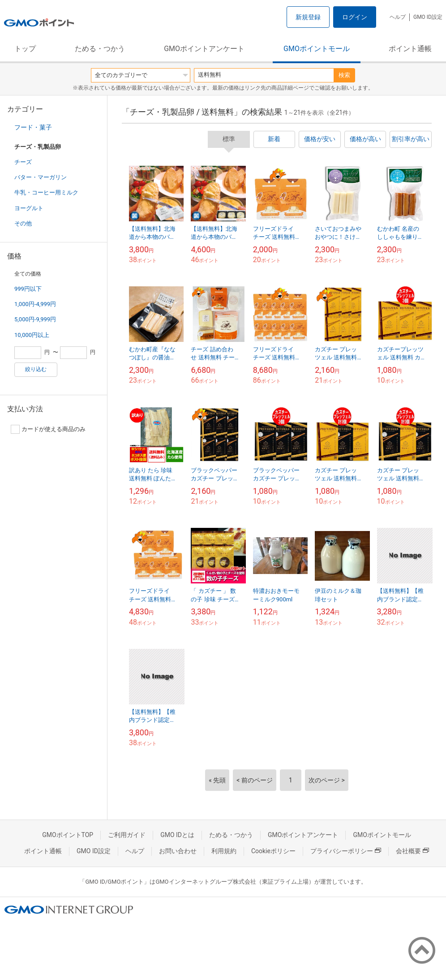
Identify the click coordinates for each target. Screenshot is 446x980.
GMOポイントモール (317, 49)
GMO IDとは (177, 835)
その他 (23, 223)
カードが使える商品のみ (48, 429)
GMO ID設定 (428, 17)
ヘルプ (398, 17)
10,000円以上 (32, 335)
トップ (25, 49)
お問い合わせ (178, 851)
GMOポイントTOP (68, 835)
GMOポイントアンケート (204, 49)
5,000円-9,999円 (35, 319)
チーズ (23, 162)
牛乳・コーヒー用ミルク (46, 192)
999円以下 (28, 289)
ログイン (355, 17)
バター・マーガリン (41, 177)
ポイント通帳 (410, 49)
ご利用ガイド (127, 835)
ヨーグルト (29, 208)
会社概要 (412, 851)
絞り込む (36, 369)
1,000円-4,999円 (35, 304)
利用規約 (224, 851)
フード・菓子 (33, 127)
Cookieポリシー (273, 851)
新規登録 (308, 17)
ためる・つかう (100, 49)
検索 (344, 75)
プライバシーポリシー (346, 851)
